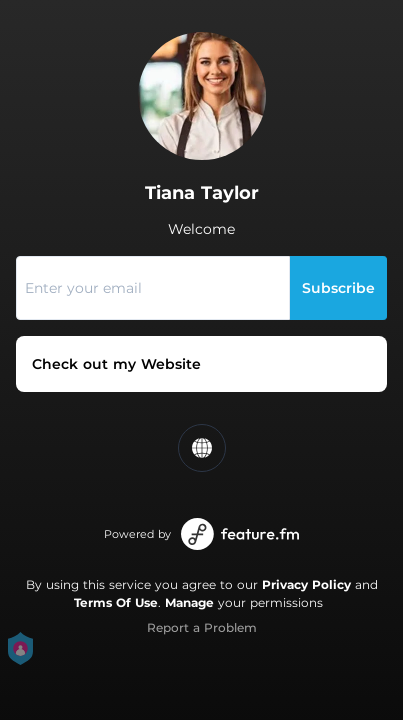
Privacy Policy (306, 584)
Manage (189, 602)
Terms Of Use (116, 602)
